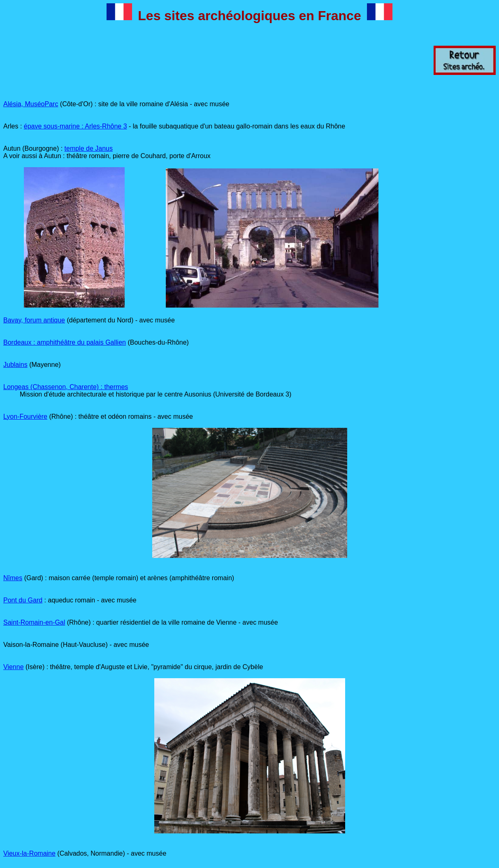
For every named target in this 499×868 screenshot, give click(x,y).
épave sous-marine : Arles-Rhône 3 (75, 126)
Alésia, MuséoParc (31, 104)
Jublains (15, 365)
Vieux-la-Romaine (29, 853)
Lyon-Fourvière (25, 416)
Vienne (14, 667)
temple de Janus (89, 148)
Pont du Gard (23, 600)
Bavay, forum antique (34, 320)
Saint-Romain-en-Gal (34, 622)
